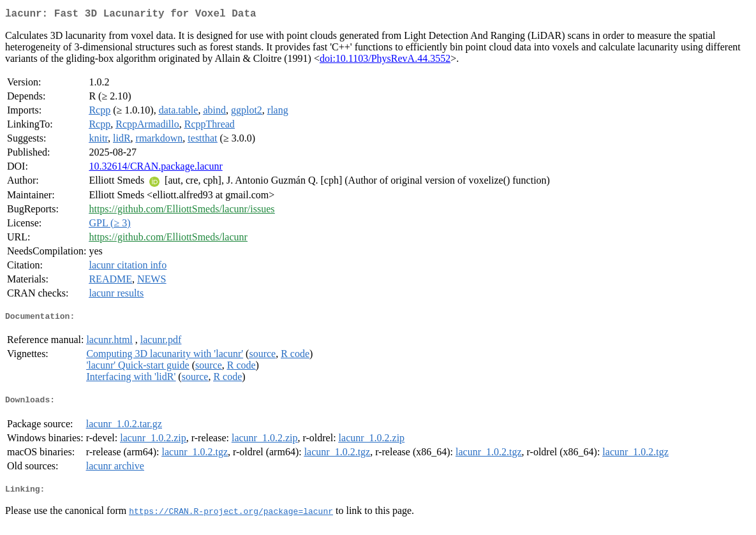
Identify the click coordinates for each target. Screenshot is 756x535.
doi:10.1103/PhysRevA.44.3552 (385, 61)
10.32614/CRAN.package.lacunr (155, 169)
